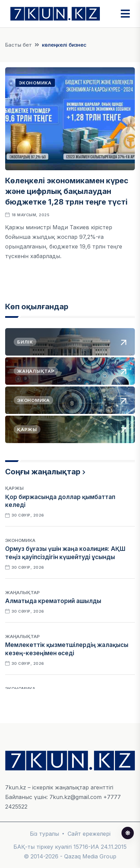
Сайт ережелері (89, 834)
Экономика (35, 83)
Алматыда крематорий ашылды (53, 601)
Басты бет (19, 45)
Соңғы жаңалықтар (43, 472)
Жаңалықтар (22, 592)
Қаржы (14, 488)
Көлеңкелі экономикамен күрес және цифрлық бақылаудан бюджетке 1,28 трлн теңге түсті (67, 191)
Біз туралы (44, 834)
